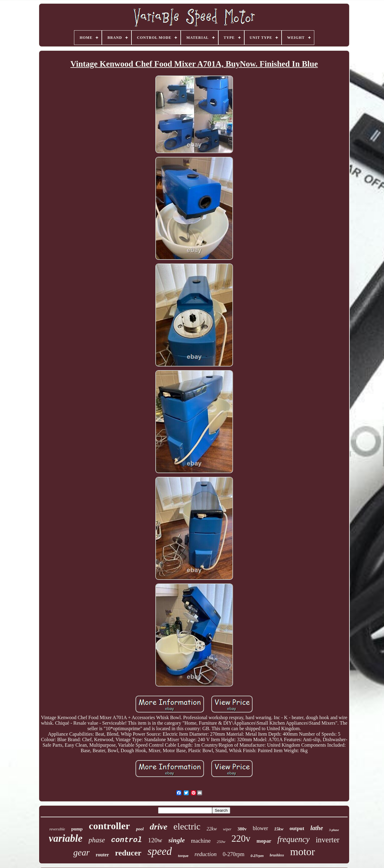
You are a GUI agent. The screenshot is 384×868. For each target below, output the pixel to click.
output (297, 828)
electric (187, 826)
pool (140, 829)
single (177, 840)
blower (260, 828)
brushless (277, 855)
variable (66, 838)
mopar (264, 841)
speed (160, 851)
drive (159, 827)
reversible (57, 829)
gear (81, 852)
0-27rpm (257, 856)
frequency (293, 839)
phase (97, 840)
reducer (128, 853)
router (102, 855)
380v (242, 829)
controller (109, 826)
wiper (227, 829)
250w (221, 842)
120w (155, 840)
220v (241, 839)
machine (201, 841)
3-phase (334, 830)
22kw (212, 829)
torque (183, 856)
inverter (328, 840)
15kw (279, 829)
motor (303, 852)
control (126, 840)
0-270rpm (233, 854)
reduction (205, 854)
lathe (317, 828)
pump (77, 829)
